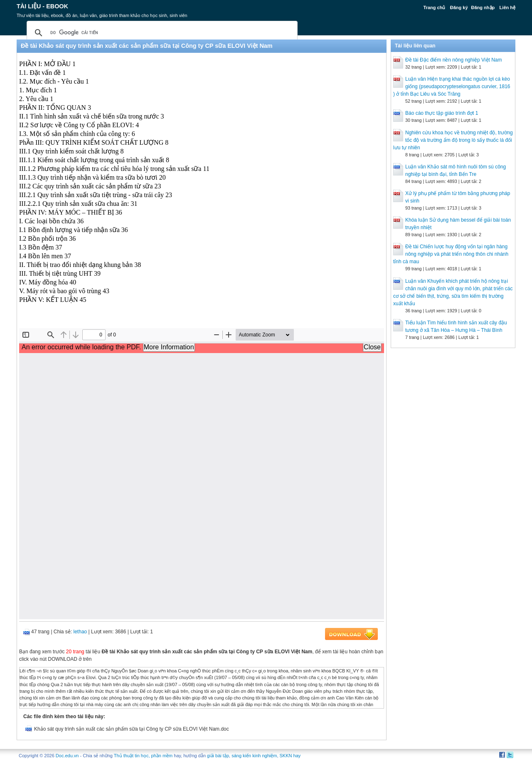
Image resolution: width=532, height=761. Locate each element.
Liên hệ (507, 7)
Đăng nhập (483, 7)
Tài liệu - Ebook (42, 6)
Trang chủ (435, 7)
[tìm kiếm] (161, 33)
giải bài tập (218, 756)
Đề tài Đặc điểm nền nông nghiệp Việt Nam (454, 60)
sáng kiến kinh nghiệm (254, 756)
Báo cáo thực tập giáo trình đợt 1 (442, 113)
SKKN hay (290, 756)
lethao (80, 632)
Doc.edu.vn (67, 756)
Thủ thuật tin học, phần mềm (143, 756)
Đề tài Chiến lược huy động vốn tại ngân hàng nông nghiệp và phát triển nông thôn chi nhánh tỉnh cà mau (451, 254)
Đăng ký (459, 7)
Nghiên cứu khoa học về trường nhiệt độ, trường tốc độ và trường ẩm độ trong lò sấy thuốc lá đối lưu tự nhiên (453, 140)
